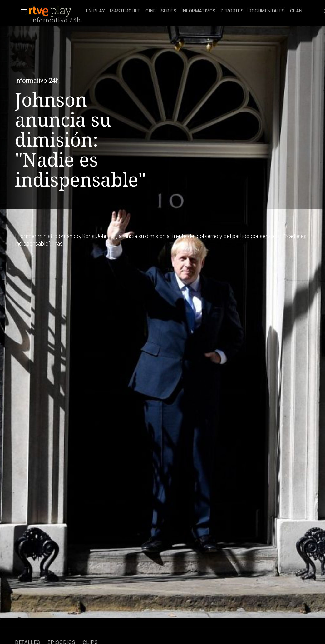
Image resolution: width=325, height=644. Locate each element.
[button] (22, 12)
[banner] (56, 11)
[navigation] (194, 11)
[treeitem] (96, 11)
